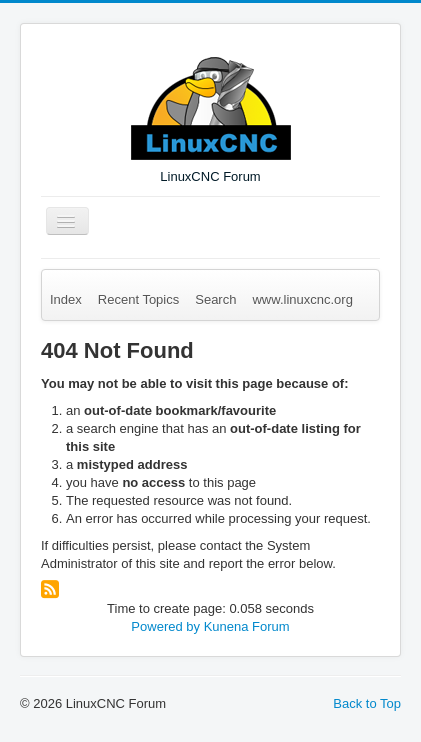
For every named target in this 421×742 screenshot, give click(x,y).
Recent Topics (138, 299)
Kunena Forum (247, 626)
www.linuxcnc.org (302, 299)
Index (66, 299)
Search (215, 299)
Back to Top (367, 703)
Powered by (165, 626)
